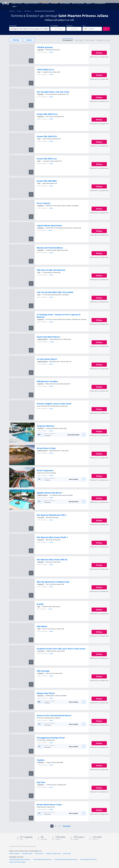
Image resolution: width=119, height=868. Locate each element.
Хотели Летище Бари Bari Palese (42, 859)
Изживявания (100, 3)
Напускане (70, 26)
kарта (51, 52)
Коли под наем (78, 3)
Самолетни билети (32, 3)
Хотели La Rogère (14, 853)
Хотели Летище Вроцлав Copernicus (20, 859)
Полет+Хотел (17, 3)
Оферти (89, 3)
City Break (45, 3)
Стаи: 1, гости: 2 (89, 29)
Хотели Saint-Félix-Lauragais (17, 862)
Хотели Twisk (67, 853)
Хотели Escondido (27, 853)
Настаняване (65, 3)
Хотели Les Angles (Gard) (53, 853)
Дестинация (13, 26)
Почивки (54, 3)
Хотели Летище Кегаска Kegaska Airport (66, 859)
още (14, 6)
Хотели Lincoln (39, 853)
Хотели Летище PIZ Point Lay (88, 859)
